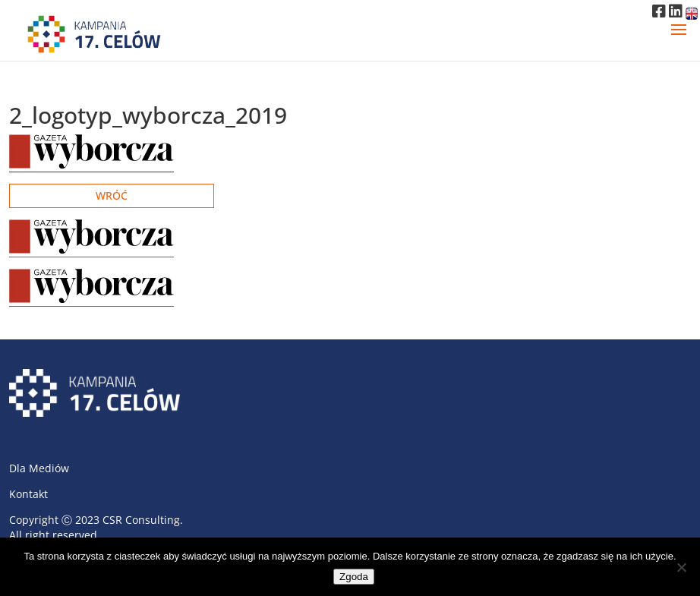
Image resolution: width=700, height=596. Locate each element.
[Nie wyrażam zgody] (681, 567)
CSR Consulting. (143, 520)
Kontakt (28, 494)
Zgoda (354, 577)
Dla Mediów (39, 468)
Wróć (112, 196)
